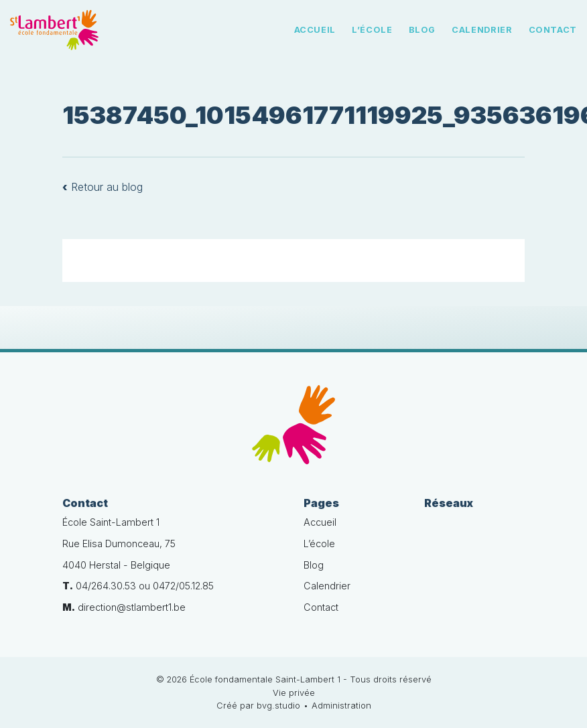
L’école (372, 30)
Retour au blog (103, 187)
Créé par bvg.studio (258, 706)
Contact (553, 30)
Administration (341, 706)
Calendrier (482, 30)
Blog (422, 30)
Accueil (315, 30)
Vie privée (294, 693)
